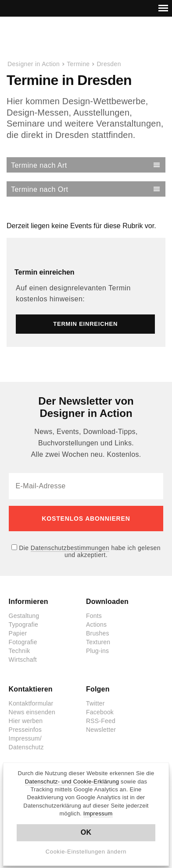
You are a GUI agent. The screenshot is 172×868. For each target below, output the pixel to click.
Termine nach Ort (39, 189)
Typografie (23, 625)
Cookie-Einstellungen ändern (86, 852)
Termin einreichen (45, 272)
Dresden (109, 64)
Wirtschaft (23, 660)
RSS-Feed (101, 721)
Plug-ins (97, 651)
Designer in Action (52, 39)
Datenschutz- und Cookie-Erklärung (72, 782)
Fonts (94, 616)
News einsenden (32, 712)
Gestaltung (24, 616)
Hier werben (26, 721)
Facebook (100, 712)
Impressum (98, 813)
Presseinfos (25, 730)
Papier (18, 633)
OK (86, 832)
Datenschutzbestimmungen (70, 548)
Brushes (98, 633)
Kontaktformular (31, 703)
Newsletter (101, 730)
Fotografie (23, 642)
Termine (78, 64)
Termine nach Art (39, 165)
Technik (20, 651)
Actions (96, 625)
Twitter (95, 703)
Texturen (98, 642)
